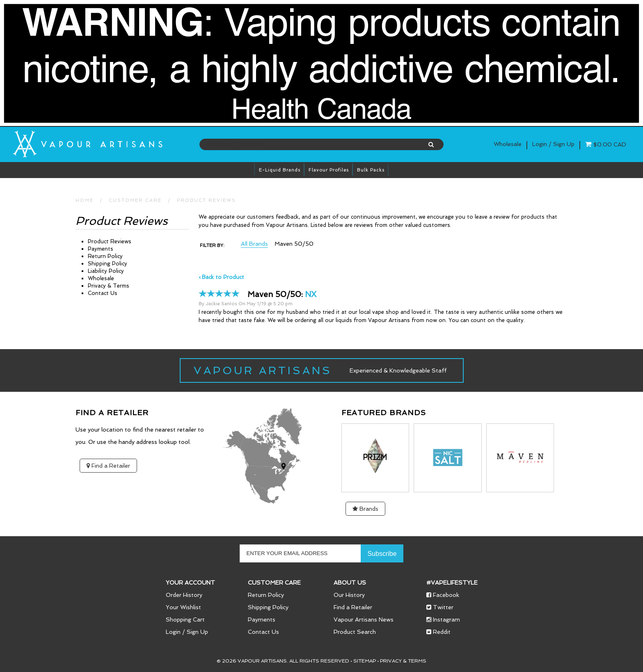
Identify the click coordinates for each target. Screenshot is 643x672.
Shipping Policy (108, 264)
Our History (349, 595)
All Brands (254, 244)
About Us (350, 583)
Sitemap (365, 661)
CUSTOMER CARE (135, 200)
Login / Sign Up (187, 632)
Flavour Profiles (329, 170)
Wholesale (508, 144)
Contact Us (103, 293)
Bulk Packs (371, 170)
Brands (365, 509)
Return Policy (105, 256)
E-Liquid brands (280, 170)
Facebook (443, 595)
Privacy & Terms (109, 286)
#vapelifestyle (452, 583)
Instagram (443, 619)
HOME (85, 200)
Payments (101, 249)
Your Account (190, 583)
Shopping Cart (185, 619)
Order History (184, 595)
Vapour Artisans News (364, 619)
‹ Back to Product (221, 277)
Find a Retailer (108, 466)
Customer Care (274, 583)
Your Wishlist (183, 607)
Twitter (440, 607)
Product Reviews (206, 200)
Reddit (438, 632)
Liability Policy (106, 271)
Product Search (355, 632)
